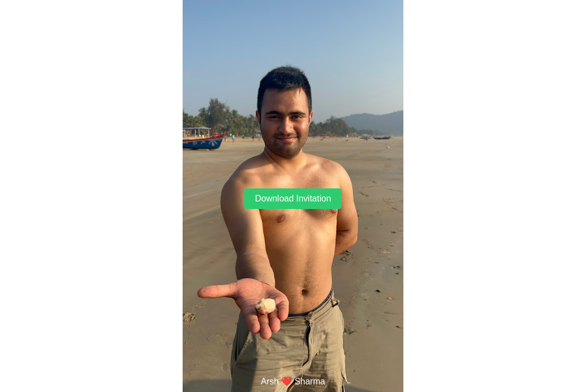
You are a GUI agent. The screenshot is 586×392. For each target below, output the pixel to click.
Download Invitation (293, 198)
